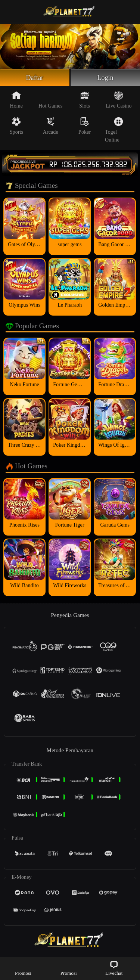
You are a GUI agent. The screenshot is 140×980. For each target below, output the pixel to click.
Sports (16, 126)
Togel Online (114, 130)
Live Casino (119, 100)
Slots (85, 100)
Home (17, 100)
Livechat (114, 968)
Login (105, 78)
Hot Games (50, 100)
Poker (85, 126)
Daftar (35, 78)
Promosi (23, 968)
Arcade (51, 126)
